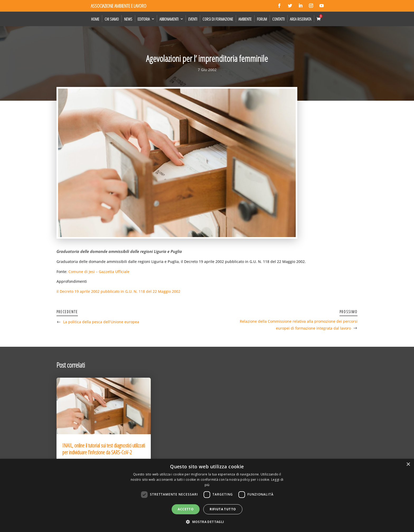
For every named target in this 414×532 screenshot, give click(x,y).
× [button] (408, 464)
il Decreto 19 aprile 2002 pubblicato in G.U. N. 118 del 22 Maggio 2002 (118, 291)
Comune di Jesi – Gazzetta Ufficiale (99, 272)
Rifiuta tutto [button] (223, 509)
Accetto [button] (186, 509)
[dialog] (207, 495)
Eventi (193, 19)
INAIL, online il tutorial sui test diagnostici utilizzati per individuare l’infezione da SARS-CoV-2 (104, 449)
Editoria (144, 19)
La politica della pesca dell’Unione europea (101, 322)
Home (95, 19)
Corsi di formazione (218, 19)
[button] (207, 522)
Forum (262, 19)
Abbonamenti (169, 19)
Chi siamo (112, 19)
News (128, 19)
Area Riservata (301, 19)
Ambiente (245, 19)
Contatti (278, 19)
